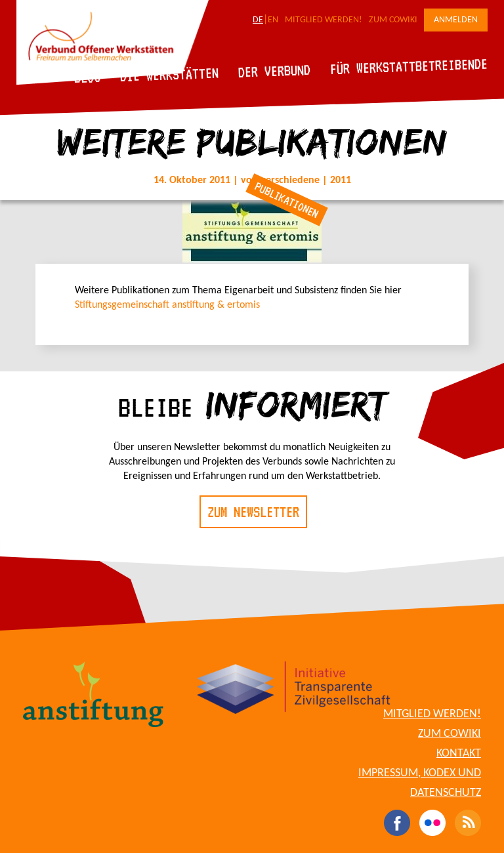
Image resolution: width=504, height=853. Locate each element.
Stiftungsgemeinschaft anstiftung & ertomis (167, 305)
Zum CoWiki (393, 20)
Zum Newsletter (253, 512)
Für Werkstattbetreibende (409, 66)
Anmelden (456, 20)
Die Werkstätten (170, 74)
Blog (88, 77)
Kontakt (459, 754)
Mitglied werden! (324, 20)
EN (273, 20)
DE (258, 20)
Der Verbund (275, 71)
